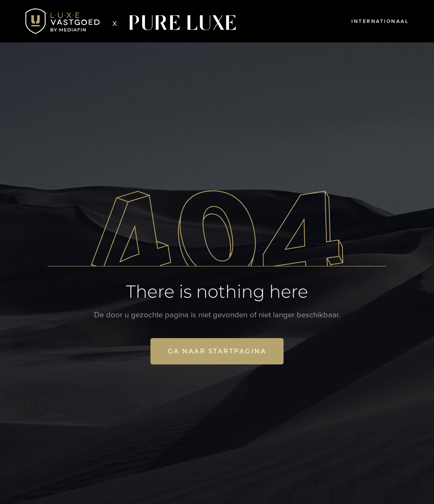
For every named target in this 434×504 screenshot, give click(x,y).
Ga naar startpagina (217, 351)
